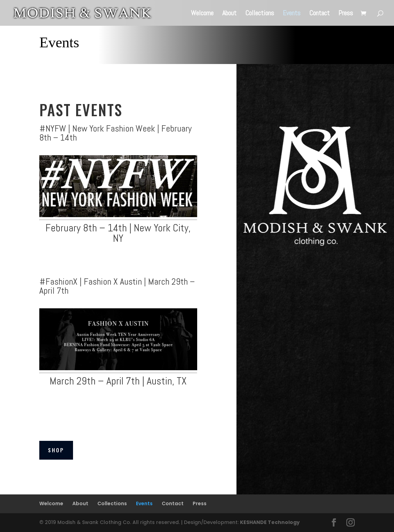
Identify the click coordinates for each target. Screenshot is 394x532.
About (229, 14)
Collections (260, 14)
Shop (56, 450)
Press (346, 14)
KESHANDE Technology (270, 522)
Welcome (202, 14)
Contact (319, 14)
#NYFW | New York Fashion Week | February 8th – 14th (115, 133)
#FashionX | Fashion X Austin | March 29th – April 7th (117, 286)
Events (292, 14)
